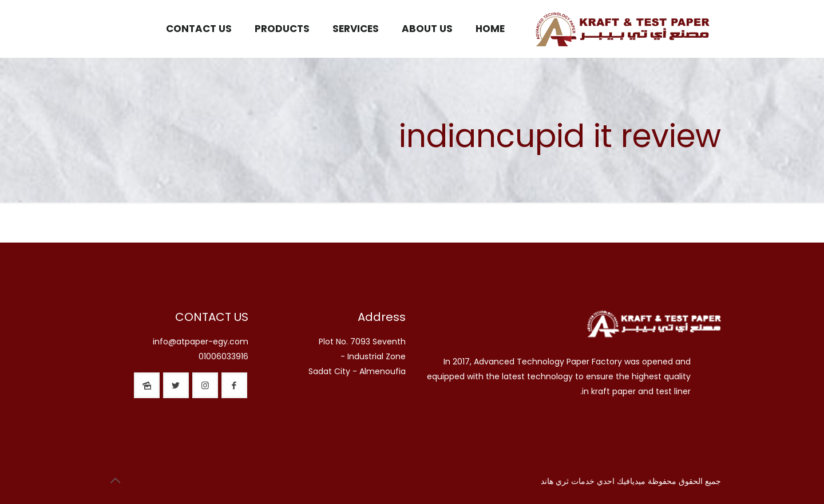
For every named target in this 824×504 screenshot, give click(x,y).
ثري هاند (555, 481)
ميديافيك (631, 481)
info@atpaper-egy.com (201, 342)
